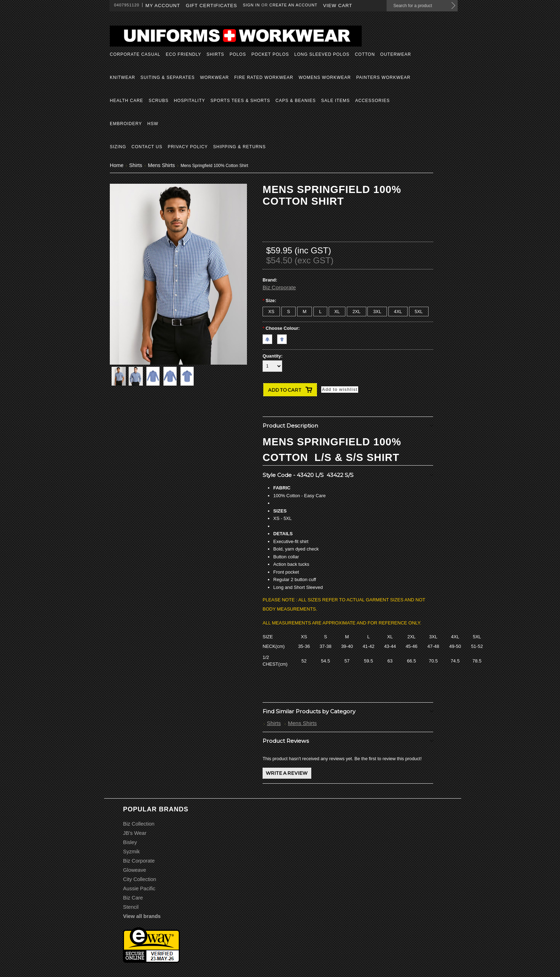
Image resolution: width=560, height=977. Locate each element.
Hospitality (189, 101)
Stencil (131, 907)
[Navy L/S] (270, 337)
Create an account (293, 5)
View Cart (338, 6)
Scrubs (158, 101)
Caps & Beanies (295, 101)
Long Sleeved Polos (322, 54)
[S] (289, 312)
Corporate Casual (135, 54)
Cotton (365, 54)
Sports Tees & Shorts (240, 101)
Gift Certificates (212, 6)
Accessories (372, 101)
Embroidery (126, 124)
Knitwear (122, 77)
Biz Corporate (279, 287)
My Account (163, 6)
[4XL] (398, 312)
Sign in (251, 5)
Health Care (126, 101)
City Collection (139, 879)
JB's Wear (135, 833)
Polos (238, 54)
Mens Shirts (161, 165)
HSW (153, 124)
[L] (320, 312)
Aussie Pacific (139, 889)
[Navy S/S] (284, 337)
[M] (305, 312)
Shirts (215, 54)
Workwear (214, 77)
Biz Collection (139, 824)
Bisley (130, 842)
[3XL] (377, 312)
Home (117, 165)
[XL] (337, 312)
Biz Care (133, 898)
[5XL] (419, 312)
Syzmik (131, 852)
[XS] (271, 312)
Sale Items (336, 101)
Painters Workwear (383, 77)
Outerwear (396, 54)
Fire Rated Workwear (264, 77)
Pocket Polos (270, 54)
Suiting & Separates (168, 77)
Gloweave (134, 870)
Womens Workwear (325, 77)
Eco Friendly (183, 54)
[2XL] (357, 312)
